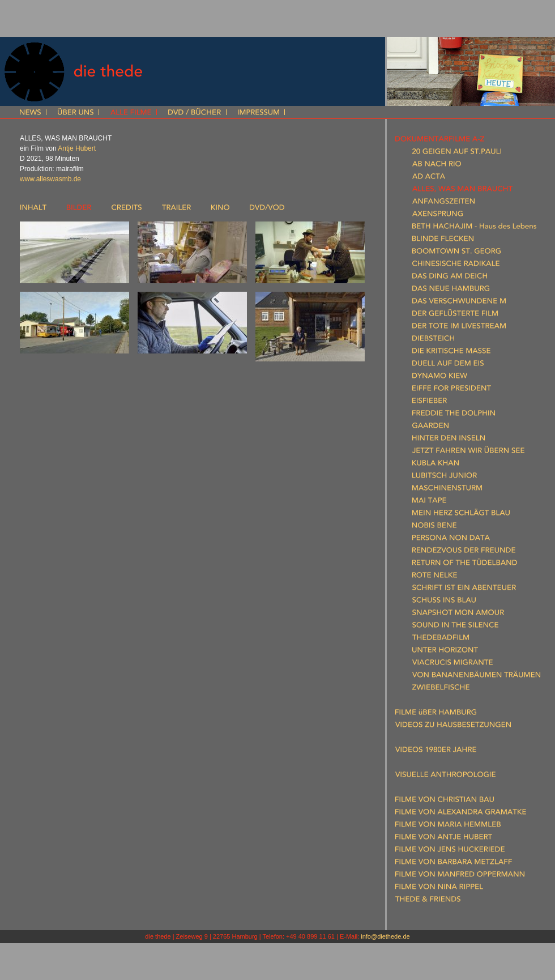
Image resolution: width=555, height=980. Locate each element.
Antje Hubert (77, 148)
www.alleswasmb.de (50, 179)
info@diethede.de (385, 936)
